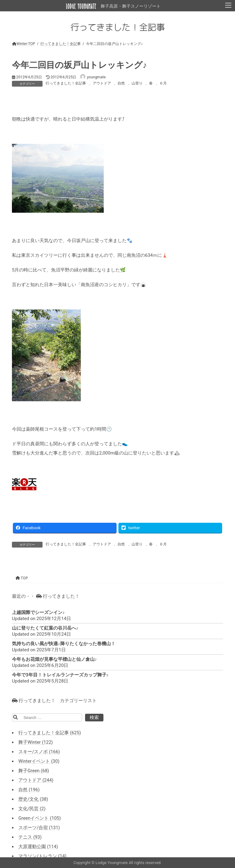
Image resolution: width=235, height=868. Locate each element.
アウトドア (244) (36, 780)
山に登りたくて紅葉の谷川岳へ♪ (45, 628)
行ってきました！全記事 (66, 83)
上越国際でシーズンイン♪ (38, 612)
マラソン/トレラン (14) (42, 856)
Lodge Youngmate (112, 863)
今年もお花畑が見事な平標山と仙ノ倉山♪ (54, 659)
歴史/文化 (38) (33, 799)
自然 (121, 83)
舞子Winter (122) (36, 742)
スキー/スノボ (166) (39, 752)
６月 (163, 83)
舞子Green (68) (34, 771)
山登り (137, 83)
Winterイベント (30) (39, 761)
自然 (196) (29, 790)
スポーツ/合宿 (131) (39, 828)
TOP (22, 578)
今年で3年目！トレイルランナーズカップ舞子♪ (60, 675)
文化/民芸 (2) (32, 809)
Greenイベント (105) (40, 818)
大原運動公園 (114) (38, 847)
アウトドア (102, 83)
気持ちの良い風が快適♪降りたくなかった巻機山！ (64, 644)
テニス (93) (30, 837)
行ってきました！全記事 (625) (50, 733)
